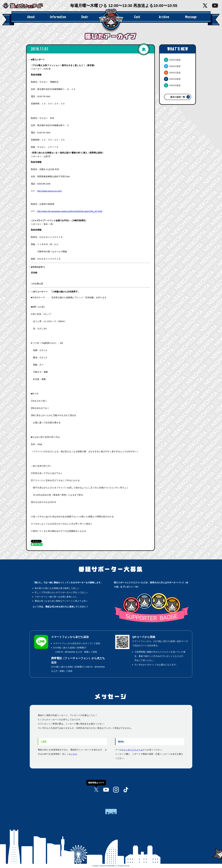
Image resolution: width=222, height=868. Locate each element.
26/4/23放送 (172, 60)
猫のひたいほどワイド (25, 6)
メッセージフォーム (133, 750)
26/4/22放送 (172, 66)
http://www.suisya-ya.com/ (49, 191)
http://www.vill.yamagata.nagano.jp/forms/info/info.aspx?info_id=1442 (70, 211)
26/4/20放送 (172, 79)
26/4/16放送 (172, 85)
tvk (111, 811)
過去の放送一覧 (178, 97)
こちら (74, 754)
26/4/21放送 (172, 73)
